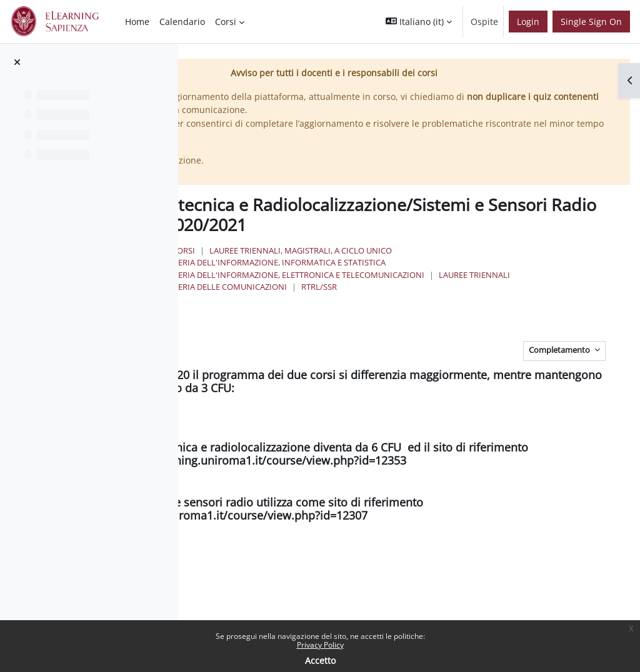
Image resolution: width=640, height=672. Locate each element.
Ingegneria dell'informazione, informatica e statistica (405, 262)
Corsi (322, 250)
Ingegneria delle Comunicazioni (441, 286)
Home (283, 250)
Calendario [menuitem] (182, 22)
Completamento (560, 349)
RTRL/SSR (543, 286)
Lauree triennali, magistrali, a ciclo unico (439, 250)
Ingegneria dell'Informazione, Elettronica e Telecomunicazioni (424, 274)
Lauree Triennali (321, 286)
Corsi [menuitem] (226, 22)
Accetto (320, 660)
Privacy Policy (320, 645)
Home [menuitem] (137, 22)
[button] (419, 22)
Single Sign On (591, 22)
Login (528, 22)
